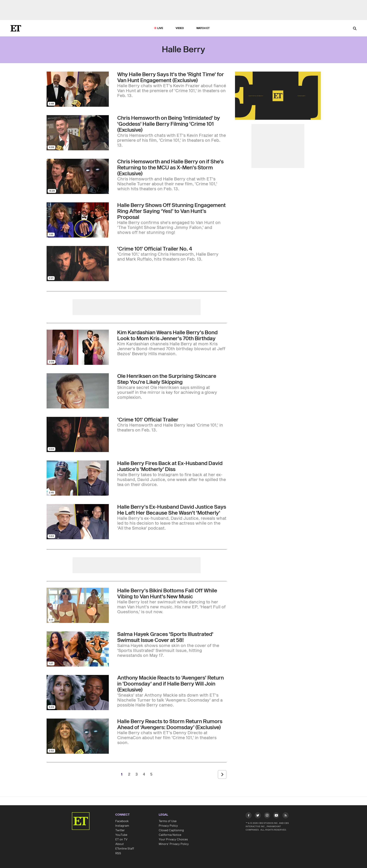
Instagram (122, 826)
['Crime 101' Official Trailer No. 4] (172, 254)
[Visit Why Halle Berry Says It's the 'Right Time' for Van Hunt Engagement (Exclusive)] (78, 89)
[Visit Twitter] (258, 816)
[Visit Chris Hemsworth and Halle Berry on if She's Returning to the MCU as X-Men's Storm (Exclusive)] (78, 176)
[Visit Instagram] (267, 816)
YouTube (121, 835)
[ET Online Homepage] (16, 28)
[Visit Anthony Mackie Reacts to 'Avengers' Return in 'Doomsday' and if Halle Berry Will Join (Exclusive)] (78, 693)
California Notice (170, 835)
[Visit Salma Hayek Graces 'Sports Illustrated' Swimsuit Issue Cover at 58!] (78, 649)
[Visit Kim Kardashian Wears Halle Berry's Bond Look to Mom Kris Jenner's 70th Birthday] (78, 347)
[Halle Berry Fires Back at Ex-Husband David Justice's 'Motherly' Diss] (172, 474)
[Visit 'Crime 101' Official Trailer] (78, 434)
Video (180, 28)
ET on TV (121, 840)
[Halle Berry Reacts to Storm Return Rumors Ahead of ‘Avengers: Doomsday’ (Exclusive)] (172, 732)
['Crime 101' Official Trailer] (172, 425)
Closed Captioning (171, 830)
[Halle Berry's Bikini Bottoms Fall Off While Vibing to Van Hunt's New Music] (172, 601)
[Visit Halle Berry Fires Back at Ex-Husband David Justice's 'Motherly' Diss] (78, 478)
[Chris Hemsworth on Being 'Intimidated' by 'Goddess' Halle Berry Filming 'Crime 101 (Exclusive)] (172, 132)
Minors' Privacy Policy (174, 844)
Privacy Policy (168, 826)
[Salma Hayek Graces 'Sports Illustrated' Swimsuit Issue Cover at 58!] (172, 645)
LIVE (160, 28)
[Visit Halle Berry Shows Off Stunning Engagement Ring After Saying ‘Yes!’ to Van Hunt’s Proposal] (78, 220)
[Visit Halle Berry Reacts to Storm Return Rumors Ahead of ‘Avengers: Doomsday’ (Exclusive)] (78, 736)
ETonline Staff (125, 849)
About (120, 844)
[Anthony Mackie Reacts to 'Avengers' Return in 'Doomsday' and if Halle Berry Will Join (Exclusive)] (172, 691)
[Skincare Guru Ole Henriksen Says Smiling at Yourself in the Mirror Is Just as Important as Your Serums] (172, 387)
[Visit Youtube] (276, 816)
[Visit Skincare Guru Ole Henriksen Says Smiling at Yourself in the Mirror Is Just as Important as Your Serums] (78, 391)
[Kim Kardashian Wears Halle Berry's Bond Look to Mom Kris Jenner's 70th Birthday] (172, 343)
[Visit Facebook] (249, 816)
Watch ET (203, 28)
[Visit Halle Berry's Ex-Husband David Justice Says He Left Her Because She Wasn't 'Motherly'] (78, 522)
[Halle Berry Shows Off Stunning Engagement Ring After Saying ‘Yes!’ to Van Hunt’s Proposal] (172, 219)
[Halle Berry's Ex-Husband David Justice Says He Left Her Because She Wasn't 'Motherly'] (172, 517)
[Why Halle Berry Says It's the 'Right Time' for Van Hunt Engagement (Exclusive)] (172, 85)
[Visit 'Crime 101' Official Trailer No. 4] (78, 264)
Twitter (120, 830)
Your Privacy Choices (173, 840)
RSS (118, 853)
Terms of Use (168, 821)
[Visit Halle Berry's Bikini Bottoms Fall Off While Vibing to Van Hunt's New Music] (78, 605)
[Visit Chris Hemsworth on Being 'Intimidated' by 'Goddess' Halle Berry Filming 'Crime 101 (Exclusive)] (78, 133)
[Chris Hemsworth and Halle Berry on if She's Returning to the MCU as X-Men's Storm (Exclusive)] (172, 175)
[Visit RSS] (286, 816)
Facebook (122, 821)
